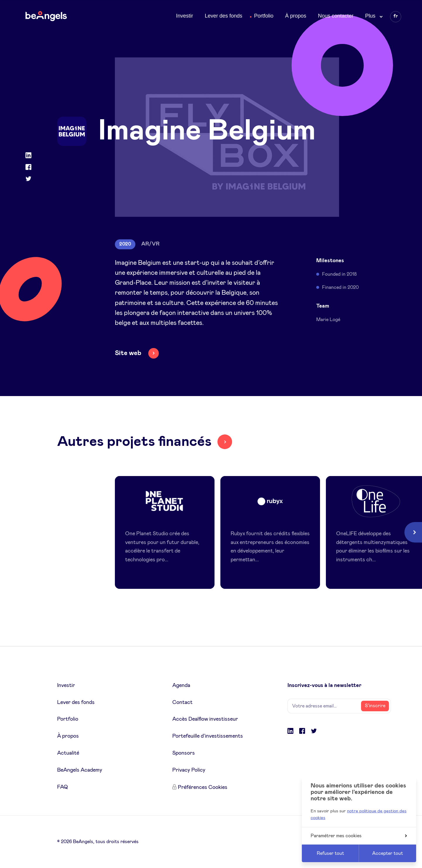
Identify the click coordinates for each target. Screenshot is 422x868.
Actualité (68, 753)
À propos (296, 16)
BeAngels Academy (80, 770)
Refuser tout (330, 853)
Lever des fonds (224, 16)
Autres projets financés (134, 442)
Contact (182, 702)
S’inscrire (375, 706)
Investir (185, 16)
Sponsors (184, 753)
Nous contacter (336, 16)
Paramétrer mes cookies (359, 836)
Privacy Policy (189, 770)
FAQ (63, 787)
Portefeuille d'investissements (208, 736)
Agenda (181, 685)
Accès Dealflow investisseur (205, 719)
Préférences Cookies (203, 787)
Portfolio (264, 16)
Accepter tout (388, 853)
